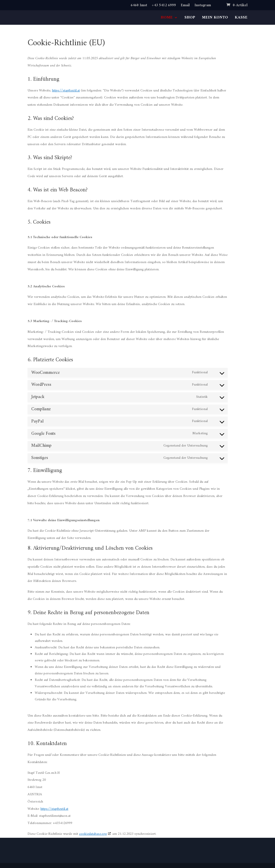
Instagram (203, 6)
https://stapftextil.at (66, 91)
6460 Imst (139, 6)
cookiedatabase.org (93, 834)
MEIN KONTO (215, 18)
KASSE (241, 18)
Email (185, 6)
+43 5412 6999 (164, 6)
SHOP (190, 18)
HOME (167, 18)
